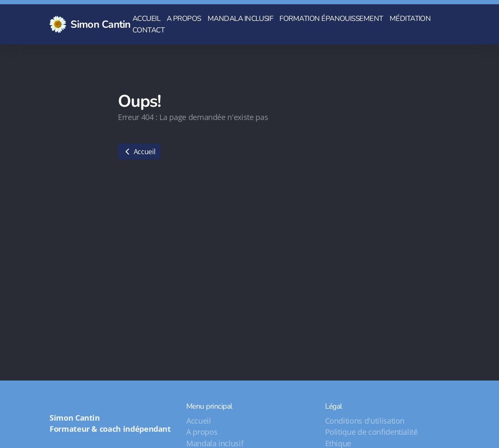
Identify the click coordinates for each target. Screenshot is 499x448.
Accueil (139, 152)
